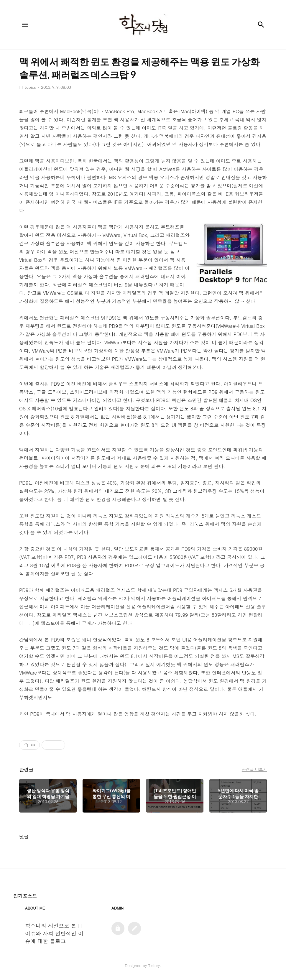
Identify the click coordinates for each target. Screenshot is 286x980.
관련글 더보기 (254, 769)
